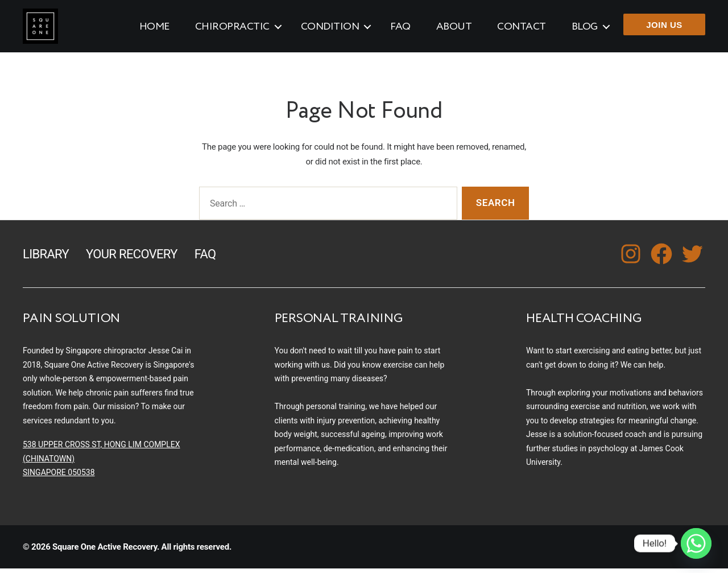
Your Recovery (132, 258)
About (454, 29)
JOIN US (664, 27)
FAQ (400, 29)
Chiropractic (232, 29)
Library (46, 258)
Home (154, 29)
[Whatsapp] (696, 543)
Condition (330, 29)
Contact (522, 29)
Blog (585, 29)
